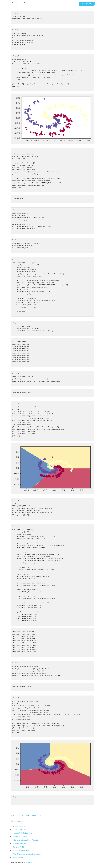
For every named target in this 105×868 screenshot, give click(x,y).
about (30, 863)
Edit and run (87, 4)
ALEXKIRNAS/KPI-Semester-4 (33, 816)
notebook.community (18, 3)
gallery (25, 863)
